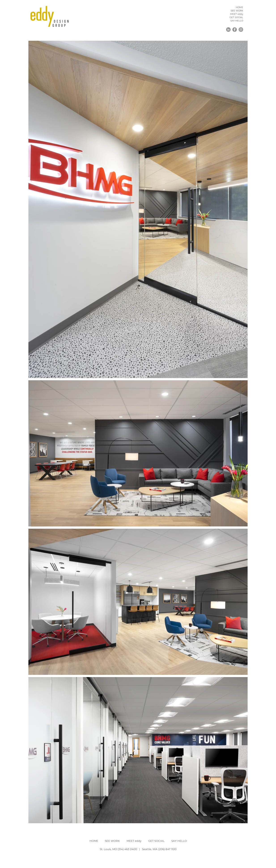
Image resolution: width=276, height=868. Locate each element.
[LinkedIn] (228, 30)
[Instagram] (241, 30)
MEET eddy (237, 14)
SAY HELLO (237, 21)
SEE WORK (237, 11)
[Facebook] (235, 30)
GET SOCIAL (236, 17)
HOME (239, 7)
